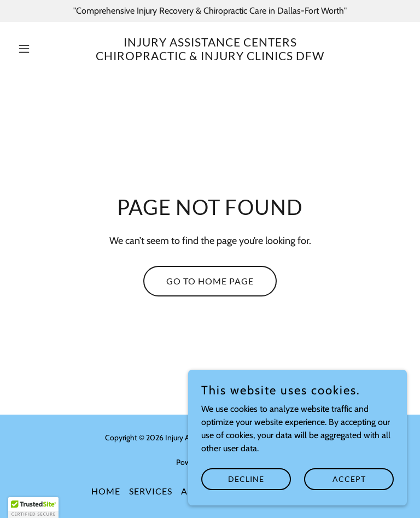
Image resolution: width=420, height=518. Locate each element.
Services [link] (151, 491)
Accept (349, 479)
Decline (246, 479)
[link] (210, 57)
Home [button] (106, 491)
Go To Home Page (210, 281)
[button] (43, 49)
